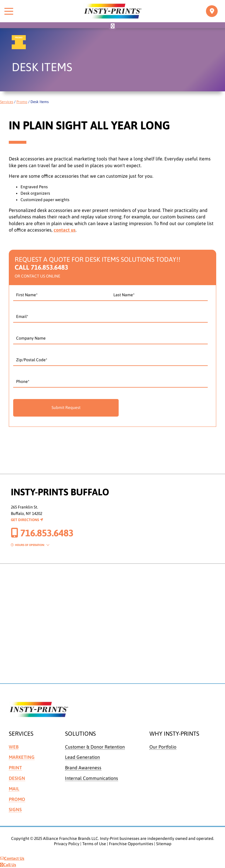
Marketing (22, 757)
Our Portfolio (163, 747)
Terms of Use (94, 844)
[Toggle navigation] (212, 11)
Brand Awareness (83, 768)
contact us (65, 230)
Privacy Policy (67, 844)
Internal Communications (92, 778)
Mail (14, 789)
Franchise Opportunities (131, 844)
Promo (22, 102)
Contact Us (12, 858)
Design (17, 778)
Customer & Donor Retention (95, 747)
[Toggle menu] (9, 11)
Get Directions (27, 520)
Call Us (8, 865)
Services (7, 102)
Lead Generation (82, 757)
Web (14, 747)
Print (15, 768)
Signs (15, 809)
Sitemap (164, 844)
